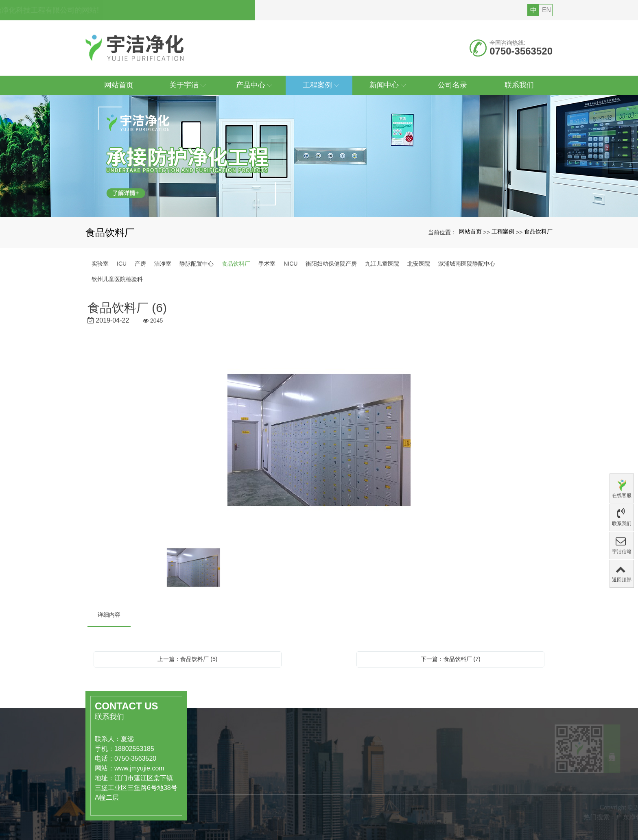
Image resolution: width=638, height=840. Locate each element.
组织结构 (286, 828)
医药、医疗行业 (225, 781)
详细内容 (109, 615)
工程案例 (503, 231)
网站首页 (470, 231)
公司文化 (286, 819)
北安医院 (419, 264)
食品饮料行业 (223, 790)
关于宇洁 (290, 793)
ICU (122, 264)
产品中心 (220, 764)
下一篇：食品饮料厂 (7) (451, 659)
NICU (291, 264)
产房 (140, 264)
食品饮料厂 (538, 231)
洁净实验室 (220, 799)
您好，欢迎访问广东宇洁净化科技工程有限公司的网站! (179, 10)
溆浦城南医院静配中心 (467, 264)
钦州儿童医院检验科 (117, 279)
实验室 (100, 264)
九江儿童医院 (382, 264)
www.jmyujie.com (116, 768)
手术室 (267, 264)
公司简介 (286, 811)
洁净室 (163, 264)
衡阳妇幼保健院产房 (331, 264)
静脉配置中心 (197, 264)
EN (546, 10)
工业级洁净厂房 (225, 807)
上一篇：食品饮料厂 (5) (187, 659)
